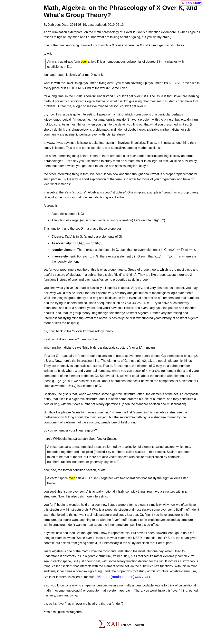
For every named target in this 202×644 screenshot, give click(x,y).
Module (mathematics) (116, 577)
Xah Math (193, 3)
